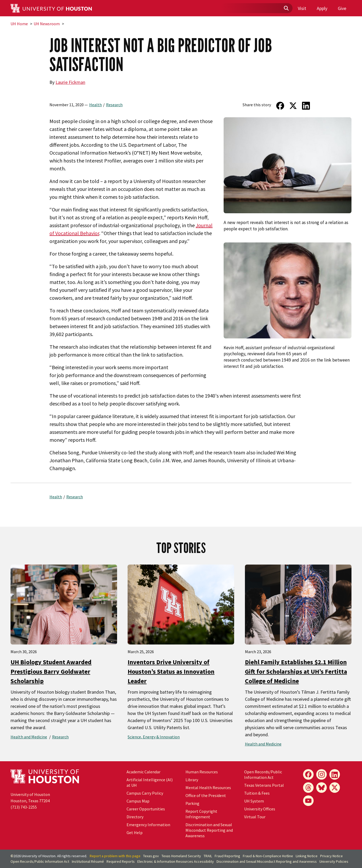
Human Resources (202, 772)
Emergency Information (148, 825)
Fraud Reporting (227, 856)
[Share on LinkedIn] (306, 106)
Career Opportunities (146, 809)
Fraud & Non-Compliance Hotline (268, 856)
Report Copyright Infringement (201, 814)
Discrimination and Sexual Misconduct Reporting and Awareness (209, 830)
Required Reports (121, 861)
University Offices (260, 809)
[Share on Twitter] (293, 106)
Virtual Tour (255, 817)
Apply (322, 8)
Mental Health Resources (208, 788)
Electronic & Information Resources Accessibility (176, 861)
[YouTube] (308, 801)
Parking (192, 803)
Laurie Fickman (70, 82)
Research (114, 105)
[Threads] (308, 788)
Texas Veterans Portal (264, 785)
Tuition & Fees (257, 793)
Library (192, 780)
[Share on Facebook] (280, 106)
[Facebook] (308, 774)
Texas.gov (151, 856)
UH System (254, 801)
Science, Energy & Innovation (154, 737)
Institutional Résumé (88, 861)
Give (342, 8)
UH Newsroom (47, 24)
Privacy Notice (331, 856)
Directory (135, 817)
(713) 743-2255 (24, 807)
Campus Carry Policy (145, 793)
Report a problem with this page (115, 856)
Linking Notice (307, 856)
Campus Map (138, 801)
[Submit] (286, 8)
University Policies (334, 861)
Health (95, 105)
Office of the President (206, 795)
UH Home (19, 24)
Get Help (135, 833)
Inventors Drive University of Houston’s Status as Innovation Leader (171, 671)
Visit (302, 8)
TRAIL (208, 856)
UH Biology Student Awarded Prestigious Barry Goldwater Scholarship (51, 671)
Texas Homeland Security (181, 856)
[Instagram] (321, 774)
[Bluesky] (321, 788)
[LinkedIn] (335, 774)
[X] (335, 788)
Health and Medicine (29, 737)
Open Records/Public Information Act (263, 775)
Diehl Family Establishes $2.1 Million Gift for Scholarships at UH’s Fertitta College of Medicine (296, 671)
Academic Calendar (144, 772)
